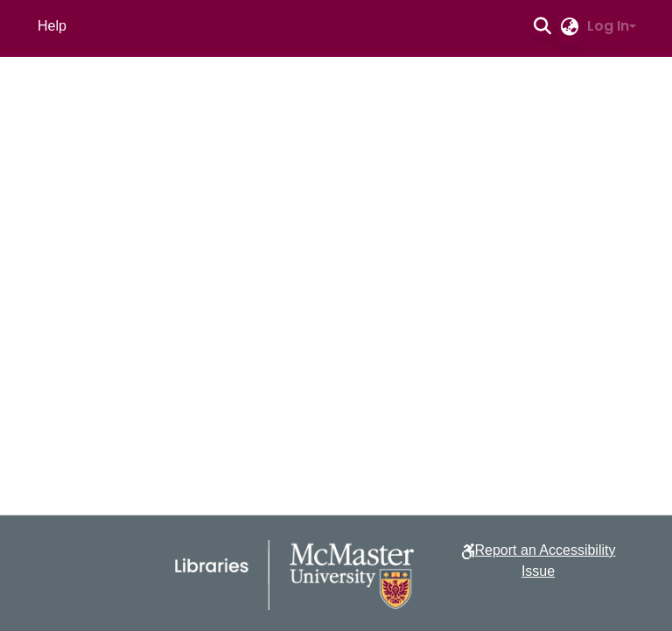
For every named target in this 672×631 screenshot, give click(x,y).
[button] (542, 26)
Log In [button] (608, 26)
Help (52, 26)
